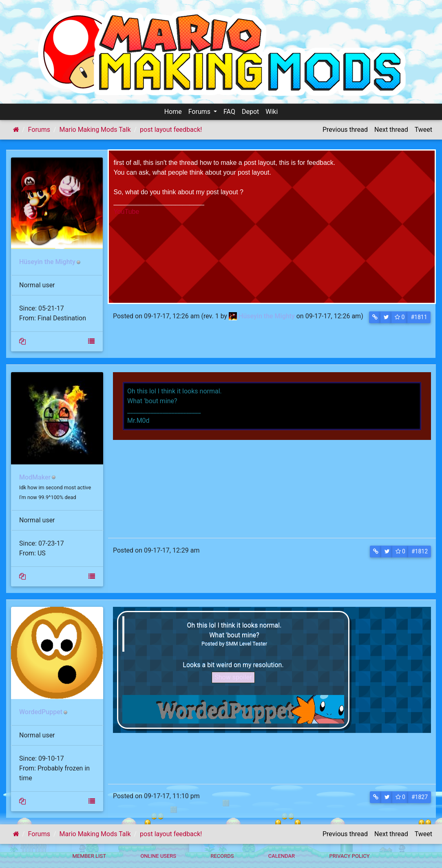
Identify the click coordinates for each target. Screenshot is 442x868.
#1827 (420, 797)
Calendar (282, 856)
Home (173, 112)
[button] (375, 317)
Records (222, 856)
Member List (89, 856)
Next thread (391, 130)
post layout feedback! (171, 130)
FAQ (229, 112)
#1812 (420, 551)
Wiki (272, 112)
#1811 (419, 317)
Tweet (423, 130)
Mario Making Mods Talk (95, 130)
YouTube (127, 212)
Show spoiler (233, 677)
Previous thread (345, 130)
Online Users (158, 856)
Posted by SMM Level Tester (234, 643)
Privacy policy (349, 856)
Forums (200, 112)
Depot (250, 112)
